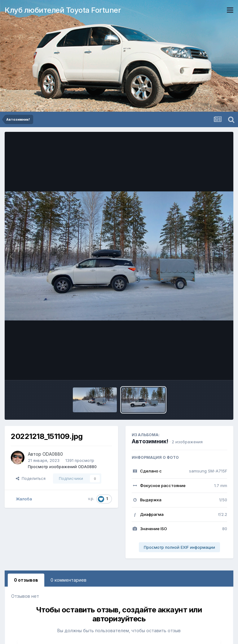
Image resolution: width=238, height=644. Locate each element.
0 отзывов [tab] (26, 580)
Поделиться (31, 478)
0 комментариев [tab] (68, 580)
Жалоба (24, 499)
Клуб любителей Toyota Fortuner (63, 10)
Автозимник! (150, 441)
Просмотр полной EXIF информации (179, 547)
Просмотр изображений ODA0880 (62, 467)
